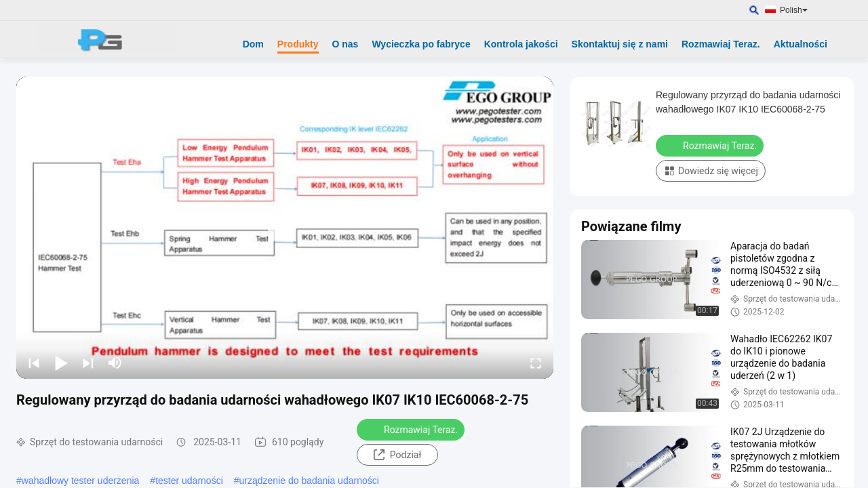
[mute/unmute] (115, 363)
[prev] (34, 363)
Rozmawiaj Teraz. (721, 44)
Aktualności (801, 44)
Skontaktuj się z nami (620, 44)
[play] (285, 228)
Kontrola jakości (521, 44)
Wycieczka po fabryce (421, 44)
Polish (794, 10)
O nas (346, 44)
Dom (253, 44)
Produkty (298, 44)
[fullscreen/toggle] (536, 363)
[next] (88, 363)
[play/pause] (61, 363)
